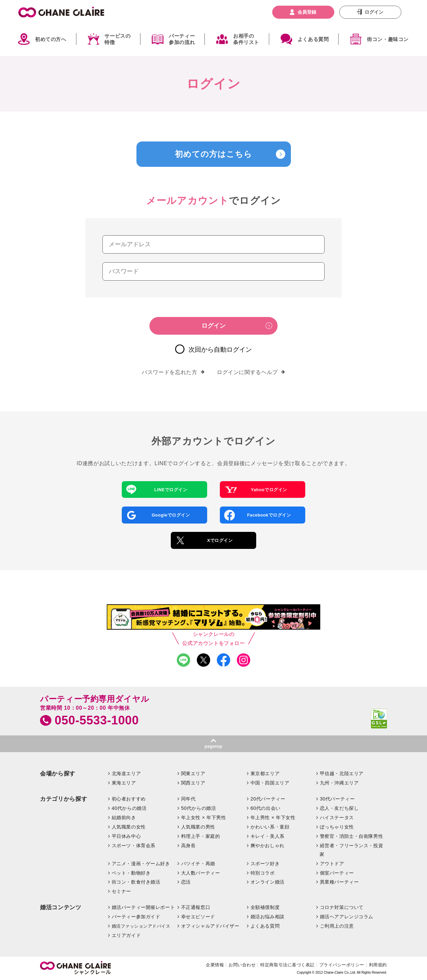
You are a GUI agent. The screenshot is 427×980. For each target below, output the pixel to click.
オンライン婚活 (268, 882)
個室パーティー (337, 873)
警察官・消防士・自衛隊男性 (352, 836)
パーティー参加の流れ (182, 39)
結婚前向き (124, 818)
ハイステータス (337, 818)
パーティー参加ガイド (136, 917)
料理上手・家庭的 (201, 836)
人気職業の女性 (129, 827)
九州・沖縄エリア (339, 783)
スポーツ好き (265, 864)
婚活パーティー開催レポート (143, 907)
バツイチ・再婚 (198, 864)
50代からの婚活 (199, 808)
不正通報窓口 (196, 907)
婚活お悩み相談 (268, 917)
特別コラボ (263, 873)
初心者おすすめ (129, 799)
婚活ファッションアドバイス (141, 926)
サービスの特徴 (117, 39)
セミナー (121, 891)
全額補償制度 (265, 907)
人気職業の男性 (198, 827)
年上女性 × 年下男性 (204, 818)
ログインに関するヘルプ (251, 372)
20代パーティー (268, 799)
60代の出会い (266, 808)
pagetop (213, 746)
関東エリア (193, 773)
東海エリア (124, 783)
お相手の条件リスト (246, 39)
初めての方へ (51, 39)
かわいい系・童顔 (270, 827)
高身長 (188, 846)
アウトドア (332, 864)
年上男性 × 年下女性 (273, 818)
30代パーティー (337, 799)
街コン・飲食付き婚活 (136, 882)
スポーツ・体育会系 (134, 846)
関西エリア (193, 783)
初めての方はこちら (213, 154)
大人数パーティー (201, 873)
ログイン (374, 12)
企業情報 (215, 965)
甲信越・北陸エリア (342, 773)
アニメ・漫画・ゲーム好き (141, 864)
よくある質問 (313, 39)
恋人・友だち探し (339, 808)
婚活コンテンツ (61, 907)
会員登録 (307, 12)
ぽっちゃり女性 (337, 827)
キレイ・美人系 (268, 836)
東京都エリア (265, 773)
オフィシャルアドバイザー (210, 926)
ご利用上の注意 (337, 926)
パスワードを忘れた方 (173, 372)
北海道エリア (126, 773)
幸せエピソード (198, 917)
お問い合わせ (242, 965)
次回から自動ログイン (220, 350)
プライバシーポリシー (342, 965)
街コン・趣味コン (388, 39)
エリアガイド (126, 935)
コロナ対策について (342, 907)
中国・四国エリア (270, 783)
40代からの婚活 (129, 808)
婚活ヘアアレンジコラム (347, 917)
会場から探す (58, 774)
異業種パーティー (339, 882)
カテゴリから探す (64, 799)
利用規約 (378, 965)
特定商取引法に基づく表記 (287, 965)
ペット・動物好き (131, 873)
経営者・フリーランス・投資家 (351, 850)
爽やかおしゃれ (268, 846)
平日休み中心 (126, 836)
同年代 (188, 799)
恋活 (186, 882)
